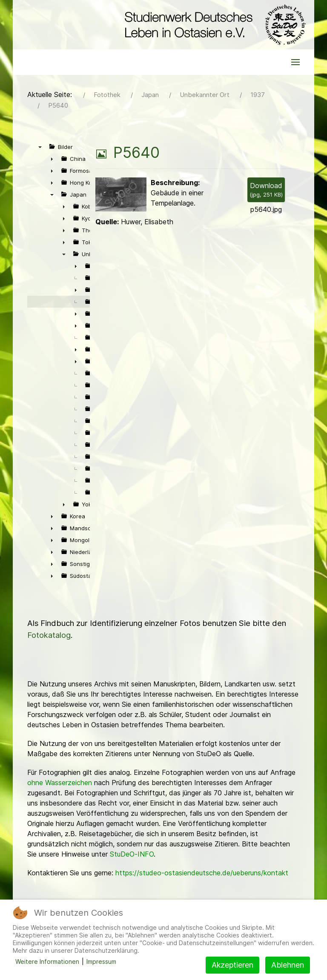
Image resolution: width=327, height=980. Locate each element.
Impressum (101, 961)
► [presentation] (52, 159)
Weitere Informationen (47, 961)
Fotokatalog (49, 635)
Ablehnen (288, 965)
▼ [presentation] (40, 147)
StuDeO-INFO (132, 854)
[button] (295, 62)
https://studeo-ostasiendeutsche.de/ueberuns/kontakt (202, 873)
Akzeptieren (232, 965)
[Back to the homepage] (213, 25)
